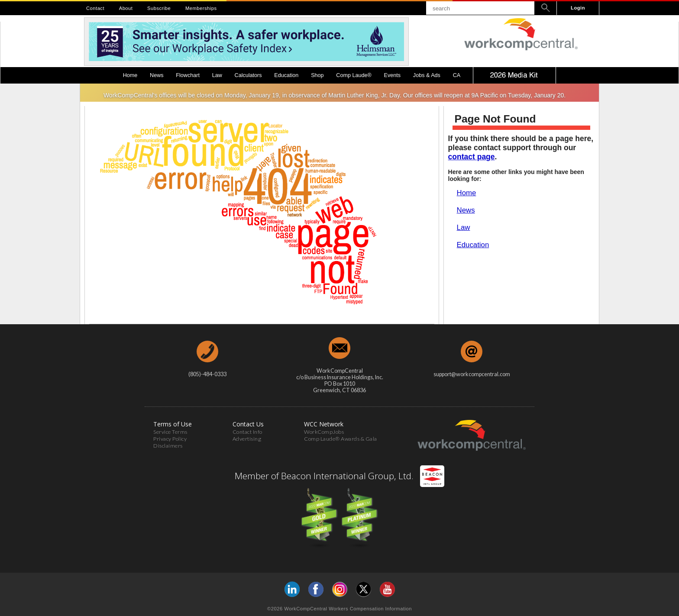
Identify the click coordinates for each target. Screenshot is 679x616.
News (157, 75)
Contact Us (248, 424)
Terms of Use (173, 424)
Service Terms (170, 432)
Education (286, 75)
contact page (472, 157)
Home (130, 75)
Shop (317, 75)
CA (457, 75)
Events (393, 75)
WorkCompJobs (324, 432)
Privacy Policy (170, 439)
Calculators (248, 75)
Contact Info (247, 432)
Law (217, 75)
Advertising (247, 439)
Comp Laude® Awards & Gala (341, 439)
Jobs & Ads (427, 75)
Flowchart (188, 75)
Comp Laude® (354, 75)
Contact (95, 8)
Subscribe (159, 8)
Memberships (201, 8)
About (126, 8)
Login (578, 8)
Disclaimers (168, 446)
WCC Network (324, 424)
